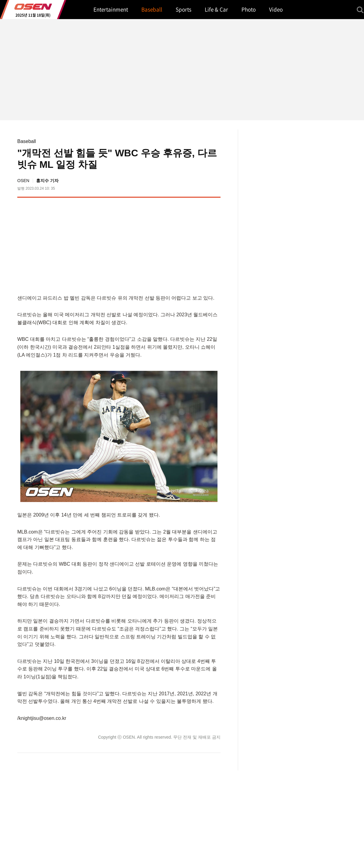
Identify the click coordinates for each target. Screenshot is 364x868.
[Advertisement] (170, 245)
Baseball (27, 141)
